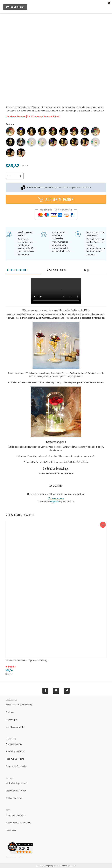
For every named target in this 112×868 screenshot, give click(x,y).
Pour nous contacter (15, 751)
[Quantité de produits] (15, 176)
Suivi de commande (15, 727)
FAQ (87, 270)
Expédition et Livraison (16, 791)
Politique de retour (14, 798)
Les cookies (11, 830)
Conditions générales (15, 815)
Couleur (10, 124)
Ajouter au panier (55, 199)
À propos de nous (56, 270)
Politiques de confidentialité (18, 823)
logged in (54, 502)
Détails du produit (17, 270)
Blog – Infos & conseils (16, 766)
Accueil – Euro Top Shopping (19, 705)
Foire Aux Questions (15, 759)
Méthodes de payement (17, 783)
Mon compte (12, 720)
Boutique (10, 712)
